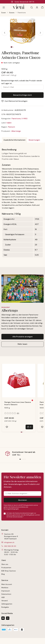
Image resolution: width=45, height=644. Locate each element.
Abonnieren (22, 500)
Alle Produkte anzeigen (23, 337)
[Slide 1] (20, 459)
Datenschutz (6, 594)
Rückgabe (5, 607)
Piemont (12, 127)
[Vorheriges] (5, 33)
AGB (27, 515)
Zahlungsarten (7, 604)
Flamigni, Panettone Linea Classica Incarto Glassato (18, 403)
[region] (22, 33)
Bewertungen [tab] (34, 140)
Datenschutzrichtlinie (18, 507)
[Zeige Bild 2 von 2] (13, 47)
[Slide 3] (23, 459)
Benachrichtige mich (23, 95)
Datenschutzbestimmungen (24, 513)
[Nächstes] (40, 33)
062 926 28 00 (10, 546)
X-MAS (24, 119)
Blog (3, 574)
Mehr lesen (22, 344)
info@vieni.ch (9, 542)
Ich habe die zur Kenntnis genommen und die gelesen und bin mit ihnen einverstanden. (23, 515)
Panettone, (17, 119)
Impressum (6, 591)
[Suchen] (32, 7)
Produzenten (6, 568)
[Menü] (4, 7)
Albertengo (16, 131)
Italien (9, 123)
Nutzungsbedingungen (11, 509)
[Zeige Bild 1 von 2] (12, 47)
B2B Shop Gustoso (9, 571)
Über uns (5, 564)
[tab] (14, 140)
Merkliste (5, 588)
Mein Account (7, 584)
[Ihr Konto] (37, 7)
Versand (4, 601)
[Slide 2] (22, 459)
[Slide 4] (25, 459)
